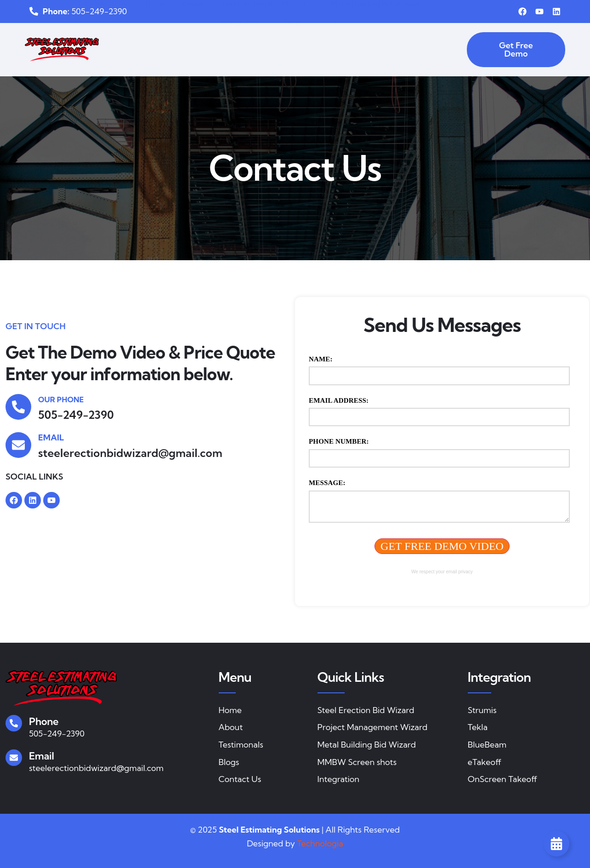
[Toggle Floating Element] (556, 844)
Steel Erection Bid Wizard (237, 40)
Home (129, 40)
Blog (264, 58)
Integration (436, 40)
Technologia (320, 843)
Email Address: (339, 400)
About (165, 40)
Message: (327, 483)
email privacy (460, 572)
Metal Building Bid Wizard (349, 40)
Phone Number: (339, 441)
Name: (321, 359)
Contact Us (304, 58)
